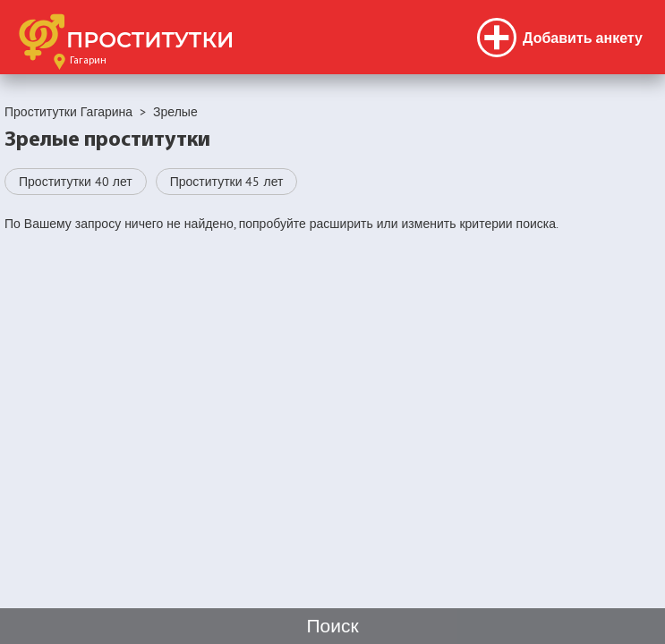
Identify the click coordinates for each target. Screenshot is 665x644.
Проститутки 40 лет (76, 182)
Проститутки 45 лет (227, 182)
